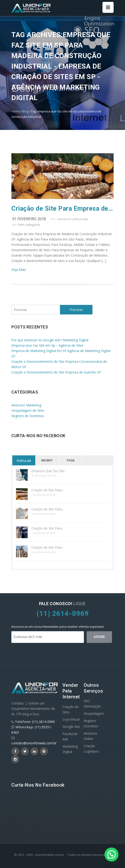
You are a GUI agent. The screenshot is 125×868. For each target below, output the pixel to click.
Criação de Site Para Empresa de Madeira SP (62, 209)
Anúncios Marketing (26, 405)
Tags (70, 460)
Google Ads (71, 727)
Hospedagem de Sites (28, 410)
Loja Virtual (71, 719)
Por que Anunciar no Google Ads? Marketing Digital (50, 340)
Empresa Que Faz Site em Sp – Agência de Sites (47, 345)
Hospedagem (94, 713)
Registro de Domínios (28, 416)
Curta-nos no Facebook (38, 436)
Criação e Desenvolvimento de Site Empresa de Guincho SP (56, 372)
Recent (47, 460)
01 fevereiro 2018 (29, 219)
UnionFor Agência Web (72, 219)
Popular (24, 461)
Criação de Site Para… (48, 490)
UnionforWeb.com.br (49, 855)
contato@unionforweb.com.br (34, 743)
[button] (112, 854)
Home (16, 111)
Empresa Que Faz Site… (49, 471)
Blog (25, 111)
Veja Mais (19, 270)
